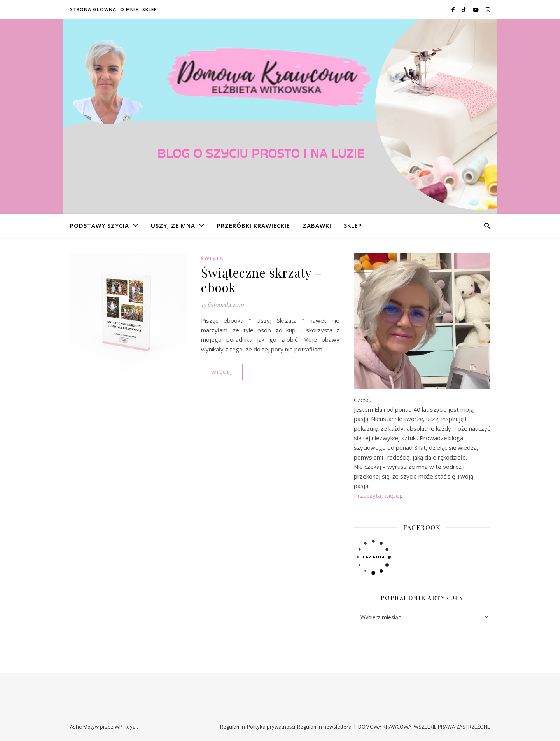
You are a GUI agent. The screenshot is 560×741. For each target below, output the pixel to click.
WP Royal (126, 727)
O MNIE (129, 10)
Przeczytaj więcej (377, 495)
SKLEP (150, 10)
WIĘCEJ (222, 372)
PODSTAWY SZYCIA (100, 225)
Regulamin (233, 727)
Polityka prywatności (271, 727)
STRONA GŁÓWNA (93, 10)
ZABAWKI (317, 225)
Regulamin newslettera (324, 727)
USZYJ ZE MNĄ (173, 225)
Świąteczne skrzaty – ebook (262, 280)
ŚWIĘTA (212, 258)
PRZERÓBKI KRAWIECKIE (254, 225)
